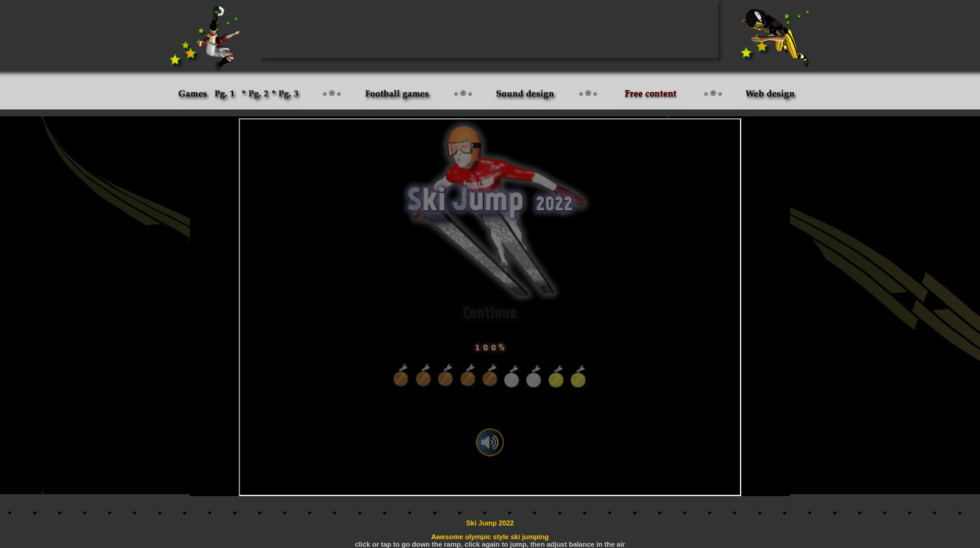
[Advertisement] (490, 30)
